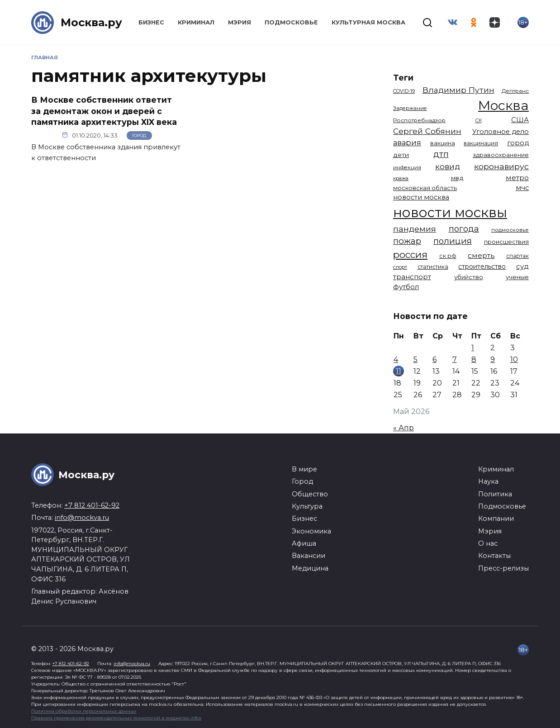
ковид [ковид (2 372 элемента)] (448, 167)
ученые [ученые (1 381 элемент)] (517, 277)
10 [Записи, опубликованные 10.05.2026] (514, 359)
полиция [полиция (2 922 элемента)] (453, 241)
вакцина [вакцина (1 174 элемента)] (443, 143)
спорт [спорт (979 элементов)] (400, 267)
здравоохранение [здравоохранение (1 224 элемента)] (501, 155)
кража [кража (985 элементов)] (401, 178)
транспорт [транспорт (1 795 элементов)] (412, 277)
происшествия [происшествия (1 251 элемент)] (506, 242)
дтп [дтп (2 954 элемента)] (441, 154)
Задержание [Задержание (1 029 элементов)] (410, 108)
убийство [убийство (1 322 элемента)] (469, 277)
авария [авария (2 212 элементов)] (407, 143)
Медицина (310, 568)
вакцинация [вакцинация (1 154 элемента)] (481, 143)
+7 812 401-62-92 (92, 505)
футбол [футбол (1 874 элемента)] (406, 287)
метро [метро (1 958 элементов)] (517, 178)
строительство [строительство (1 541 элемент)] (482, 266)
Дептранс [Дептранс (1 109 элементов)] (515, 91)
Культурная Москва (368, 22)
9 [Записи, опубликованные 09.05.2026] (493, 359)
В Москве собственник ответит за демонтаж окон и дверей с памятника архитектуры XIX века (104, 111)
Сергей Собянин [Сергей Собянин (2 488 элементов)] (427, 131)
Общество (310, 494)
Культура (307, 506)
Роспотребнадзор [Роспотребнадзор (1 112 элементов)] (419, 120)
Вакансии (308, 556)
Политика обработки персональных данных (84, 711)
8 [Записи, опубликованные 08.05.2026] (474, 359)
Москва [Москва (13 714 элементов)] (503, 105)
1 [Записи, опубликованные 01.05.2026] (473, 348)
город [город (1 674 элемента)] (518, 143)
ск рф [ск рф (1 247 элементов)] (448, 256)
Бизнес (151, 22)
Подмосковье (291, 22)
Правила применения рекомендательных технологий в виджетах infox (116, 718)
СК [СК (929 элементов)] (479, 121)
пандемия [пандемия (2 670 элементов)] (415, 229)
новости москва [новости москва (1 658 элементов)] (421, 197)
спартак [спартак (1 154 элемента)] (517, 256)
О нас (488, 543)
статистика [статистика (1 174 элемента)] (433, 267)
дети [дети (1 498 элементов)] (401, 155)
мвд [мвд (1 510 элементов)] (457, 178)
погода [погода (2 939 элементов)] (464, 229)
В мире (304, 469)
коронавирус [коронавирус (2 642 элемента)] (501, 166)
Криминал (196, 22)
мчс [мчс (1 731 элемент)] (522, 188)
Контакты (494, 556)
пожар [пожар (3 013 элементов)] (407, 241)
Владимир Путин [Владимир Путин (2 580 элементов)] (458, 90)
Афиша (304, 543)
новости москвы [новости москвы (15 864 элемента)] (450, 212)
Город (139, 136)
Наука (488, 481)
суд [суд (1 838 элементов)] (522, 266)
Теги (403, 78)
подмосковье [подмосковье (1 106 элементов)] (510, 230)
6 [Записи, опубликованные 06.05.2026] (434, 359)
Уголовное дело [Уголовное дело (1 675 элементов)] (501, 132)
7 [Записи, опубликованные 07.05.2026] (455, 359)
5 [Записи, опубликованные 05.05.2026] (415, 359)
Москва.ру (91, 22)
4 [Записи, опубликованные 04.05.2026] (396, 359)
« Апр (403, 428)
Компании (496, 519)
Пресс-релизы (503, 568)
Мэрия (240, 22)
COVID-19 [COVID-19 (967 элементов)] (404, 91)
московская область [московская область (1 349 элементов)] (425, 188)
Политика (495, 494)
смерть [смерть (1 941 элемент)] (481, 255)
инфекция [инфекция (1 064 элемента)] (407, 167)
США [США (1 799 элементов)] (520, 120)
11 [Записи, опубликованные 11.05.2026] (399, 371)
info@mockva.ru (82, 518)
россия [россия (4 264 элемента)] (410, 255)
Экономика (311, 531)
